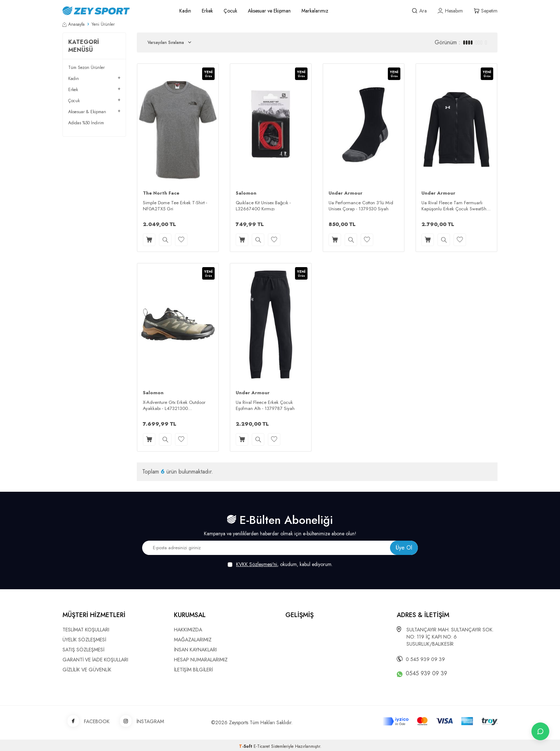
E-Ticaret (262, 746)
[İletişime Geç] (540, 731)
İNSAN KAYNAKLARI (195, 650)
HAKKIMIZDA (188, 630)
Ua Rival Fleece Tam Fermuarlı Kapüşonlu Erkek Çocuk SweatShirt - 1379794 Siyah (456, 206)
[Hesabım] (450, 11)
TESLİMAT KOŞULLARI (86, 630)
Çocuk (230, 11)
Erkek (207, 11)
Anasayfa (74, 24)
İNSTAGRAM (139, 722)
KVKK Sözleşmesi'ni (257, 564)
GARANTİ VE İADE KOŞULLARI (95, 660)
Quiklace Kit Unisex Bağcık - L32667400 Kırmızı (263, 206)
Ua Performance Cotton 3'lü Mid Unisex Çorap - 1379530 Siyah (361, 206)
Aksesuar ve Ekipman (269, 11)
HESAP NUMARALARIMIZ (201, 660)
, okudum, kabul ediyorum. (280, 564)
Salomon (246, 193)
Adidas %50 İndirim (86, 123)
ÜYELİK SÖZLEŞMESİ (84, 640)
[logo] (113, 11)
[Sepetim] (486, 11)
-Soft (246, 746)
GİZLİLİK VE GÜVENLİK (87, 670)
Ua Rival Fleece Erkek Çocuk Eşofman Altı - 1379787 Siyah (265, 406)
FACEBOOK (86, 722)
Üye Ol (404, 548)
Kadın (185, 11)
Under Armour (346, 193)
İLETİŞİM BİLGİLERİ (193, 670)
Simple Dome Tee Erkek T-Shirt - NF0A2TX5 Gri (175, 206)
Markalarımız (315, 11)
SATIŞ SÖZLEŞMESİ (83, 650)
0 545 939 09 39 (425, 659)
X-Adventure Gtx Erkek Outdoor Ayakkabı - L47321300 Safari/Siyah (174, 406)
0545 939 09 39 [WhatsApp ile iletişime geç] (426, 674)
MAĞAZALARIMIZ (193, 640)
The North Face (161, 193)
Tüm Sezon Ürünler (86, 67)
